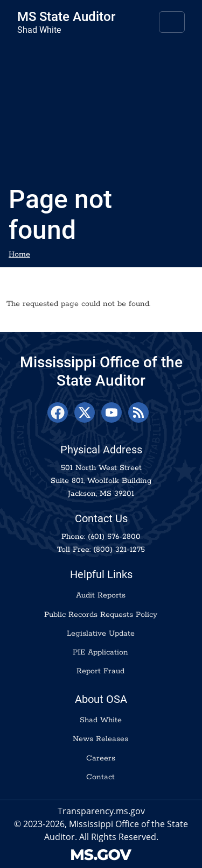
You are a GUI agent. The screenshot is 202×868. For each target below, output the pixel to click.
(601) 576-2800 (114, 537)
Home (19, 254)
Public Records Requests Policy (101, 615)
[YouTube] (112, 412)
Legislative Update (101, 634)
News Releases (100, 739)
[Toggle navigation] (172, 22)
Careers (101, 758)
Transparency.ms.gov (101, 811)
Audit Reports (101, 595)
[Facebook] (58, 412)
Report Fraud (100, 671)
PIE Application (100, 652)
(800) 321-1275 (119, 550)
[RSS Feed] (138, 412)
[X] (85, 412)
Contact (100, 777)
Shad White (101, 720)
